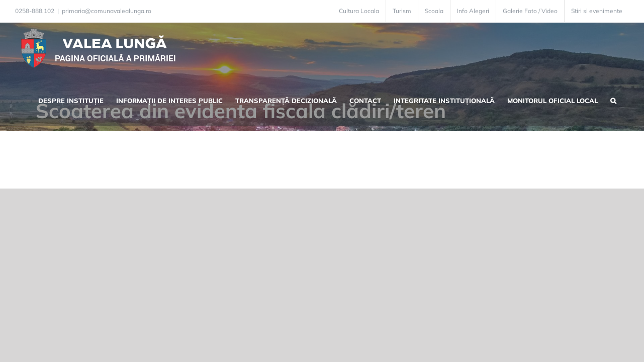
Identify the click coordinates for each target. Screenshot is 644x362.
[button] (626, 100)
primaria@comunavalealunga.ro (107, 11)
